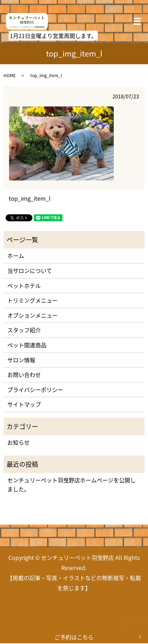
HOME (10, 75)
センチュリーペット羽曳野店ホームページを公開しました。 (72, 484)
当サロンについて (30, 271)
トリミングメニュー (32, 300)
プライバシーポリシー (35, 390)
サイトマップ (24, 404)
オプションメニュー (32, 315)
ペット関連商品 (27, 345)
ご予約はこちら (74, 637)
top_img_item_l (30, 198)
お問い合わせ (24, 375)
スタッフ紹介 (24, 330)
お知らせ (18, 442)
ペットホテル (24, 286)
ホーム (16, 256)
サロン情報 (21, 360)
